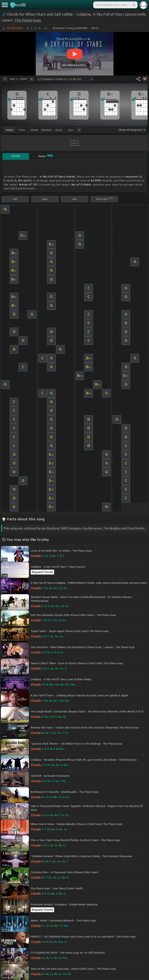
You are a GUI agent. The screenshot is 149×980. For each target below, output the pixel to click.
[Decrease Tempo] (5, 79)
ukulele (34, 130)
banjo (59, 130)
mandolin (46, 130)
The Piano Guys (28, 20)
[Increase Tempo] (32, 79)
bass (71, 130)
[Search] (134, 5)
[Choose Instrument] (79, 130)
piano (22, 130)
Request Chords (42, 572)
